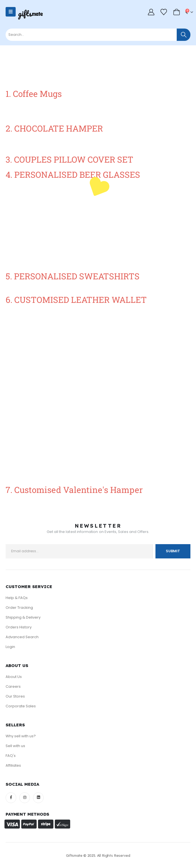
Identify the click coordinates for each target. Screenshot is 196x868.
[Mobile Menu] (11, 12)
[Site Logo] (30, 15)
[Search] (184, 35)
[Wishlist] (164, 12)
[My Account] (151, 12)
